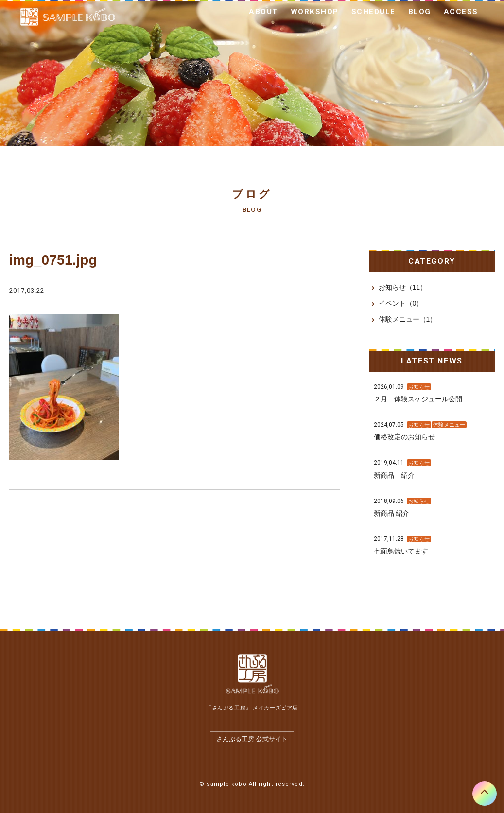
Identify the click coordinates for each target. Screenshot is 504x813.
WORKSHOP (315, 12)
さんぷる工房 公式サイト (252, 739)
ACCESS (461, 12)
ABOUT (263, 12)
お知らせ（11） (403, 287)
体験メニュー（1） (408, 319)
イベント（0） (401, 303)
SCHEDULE (374, 12)
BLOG (420, 12)
